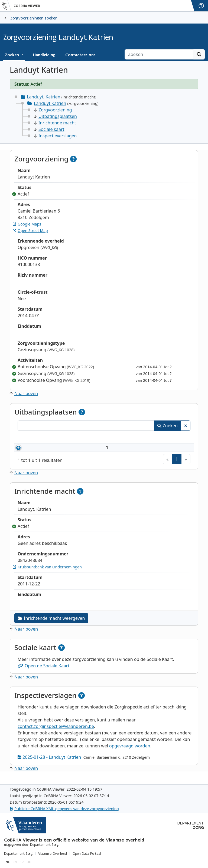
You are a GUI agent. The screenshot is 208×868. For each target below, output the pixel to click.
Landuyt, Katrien (44, 97)
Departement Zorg (18, 854)
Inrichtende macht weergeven (51, 625)
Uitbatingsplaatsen (55, 116)
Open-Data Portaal (87, 854)
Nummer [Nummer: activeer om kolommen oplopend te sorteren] (33, 438)
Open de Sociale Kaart (43, 672)
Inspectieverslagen (55, 136)
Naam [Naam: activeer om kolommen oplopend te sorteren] (70, 438)
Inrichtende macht (55, 123)
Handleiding (44, 55)
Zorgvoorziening (53, 110)
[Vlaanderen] (7, 6)
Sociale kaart (49, 129)
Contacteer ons (80, 55)
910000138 (41, 451)
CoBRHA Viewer (27, 6)
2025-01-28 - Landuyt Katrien (49, 764)
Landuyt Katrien (50, 103)
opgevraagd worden (130, 752)
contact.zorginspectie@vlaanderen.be (56, 733)
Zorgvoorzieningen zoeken (34, 18)
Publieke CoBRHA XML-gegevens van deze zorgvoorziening (64, 809)
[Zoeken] (159, 54)
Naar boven (24, 393)
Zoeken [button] (12, 55)
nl (8, 862)
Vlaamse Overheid (53, 854)
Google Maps (27, 224)
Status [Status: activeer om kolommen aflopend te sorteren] (177, 438)
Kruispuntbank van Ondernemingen (47, 573)
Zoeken (168, 426)
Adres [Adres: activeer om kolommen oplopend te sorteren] (115, 438)
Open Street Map (30, 231)
